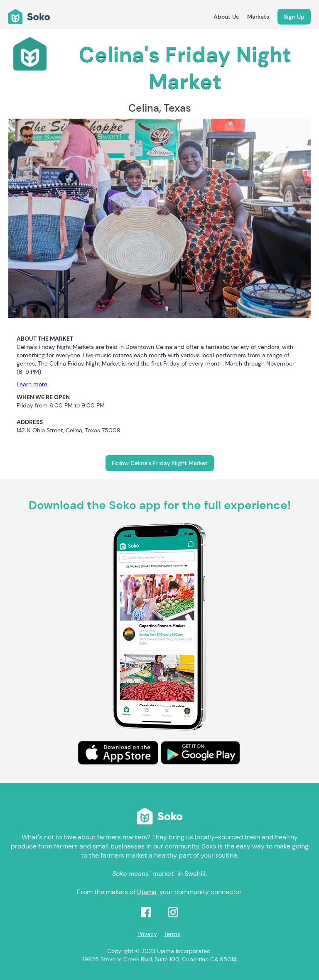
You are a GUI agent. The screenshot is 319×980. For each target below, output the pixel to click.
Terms (172, 934)
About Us (226, 17)
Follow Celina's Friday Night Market (160, 463)
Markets (258, 17)
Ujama (147, 892)
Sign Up (294, 17)
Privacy (147, 934)
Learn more (32, 384)
